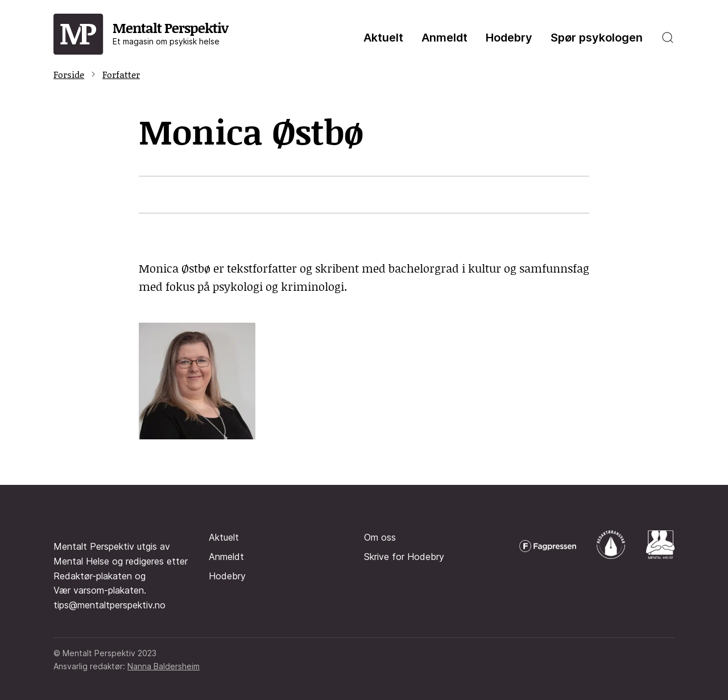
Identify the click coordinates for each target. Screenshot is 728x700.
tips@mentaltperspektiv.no (109, 605)
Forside (69, 74)
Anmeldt (444, 38)
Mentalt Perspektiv (170, 32)
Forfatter (121, 74)
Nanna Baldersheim (164, 666)
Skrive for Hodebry (404, 557)
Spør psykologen (597, 38)
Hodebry (509, 38)
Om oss (380, 537)
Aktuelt (383, 38)
